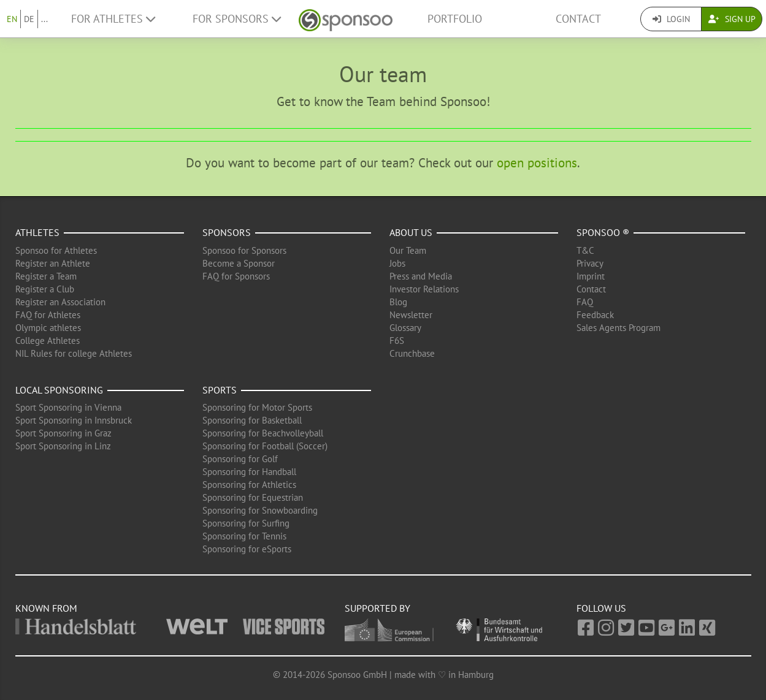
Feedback (595, 315)
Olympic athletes (48, 328)
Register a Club (45, 289)
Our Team (408, 250)
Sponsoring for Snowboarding (260, 510)
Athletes (37, 232)
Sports (220, 390)
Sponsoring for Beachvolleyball (263, 433)
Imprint (591, 276)
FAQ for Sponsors (236, 276)
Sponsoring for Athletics (249, 485)
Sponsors (227, 232)
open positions (537, 163)
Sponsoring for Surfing (246, 523)
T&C (585, 250)
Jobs (397, 263)
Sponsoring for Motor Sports (257, 407)
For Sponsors (237, 19)
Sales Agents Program (619, 328)
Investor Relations (424, 289)
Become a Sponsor (239, 263)
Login (671, 19)
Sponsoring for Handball (249, 472)
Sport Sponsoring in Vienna (68, 407)
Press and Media (421, 276)
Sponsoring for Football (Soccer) (265, 446)
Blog (398, 302)
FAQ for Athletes (48, 315)
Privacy (590, 263)
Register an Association (60, 302)
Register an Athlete (53, 263)
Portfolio (455, 19)
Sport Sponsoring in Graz (63, 433)
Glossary (405, 328)
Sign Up (732, 19)
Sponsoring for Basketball (252, 420)
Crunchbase (412, 353)
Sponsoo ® (603, 232)
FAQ (585, 302)
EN (12, 19)
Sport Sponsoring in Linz (63, 446)
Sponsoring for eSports (247, 549)
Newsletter (411, 315)
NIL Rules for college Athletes (74, 353)
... (44, 19)
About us (411, 232)
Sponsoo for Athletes (56, 250)
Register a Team (46, 276)
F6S (397, 340)
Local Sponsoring (59, 390)
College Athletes (48, 340)
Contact (578, 19)
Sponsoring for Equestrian (253, 497)
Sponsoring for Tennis (244, 536)
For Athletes (113, 19)
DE (29, 19)
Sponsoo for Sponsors (244, 250)
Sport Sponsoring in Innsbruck (74, 420)
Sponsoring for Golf (240, 459)
